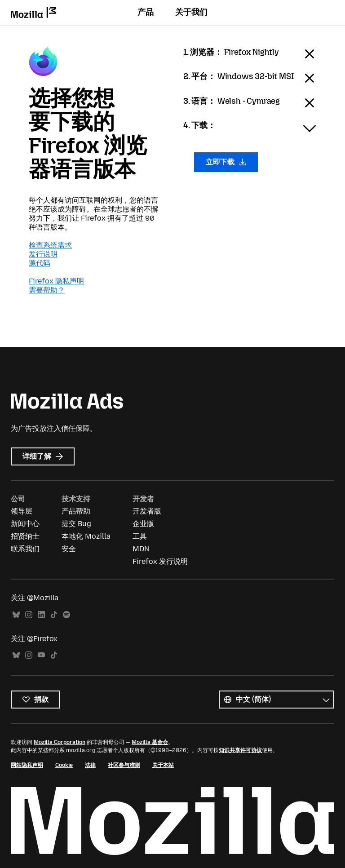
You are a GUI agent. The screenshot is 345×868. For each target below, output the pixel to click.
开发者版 (147, 511)
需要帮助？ (47, 290)
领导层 (22, 511)
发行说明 (43, 254)
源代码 (40, 263)
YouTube (41, 655)
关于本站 (163, 765)
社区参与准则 (124, 765)
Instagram (29, 615)
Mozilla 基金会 (150, 742)
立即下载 (226, 162)
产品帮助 (76, 511)
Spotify (66, 615)
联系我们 (25, 549)
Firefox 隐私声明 (56, 281)
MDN (141, 549)
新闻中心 (25, 524)
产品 (146, 12)
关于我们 (191, 12)
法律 (90, 765)
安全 (69, 549)
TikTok (54, 615)
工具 (140, 536)
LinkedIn (41, 615)
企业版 (143, 524)
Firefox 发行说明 (160, 561)
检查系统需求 (50, 245)
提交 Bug (76, 524)
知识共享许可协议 (240, 750)
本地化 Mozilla (86, 536)
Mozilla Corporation (60, 742)
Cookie (64, 765)
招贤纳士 (25, 536)
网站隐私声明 (27, 765)
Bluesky (16, 615)
